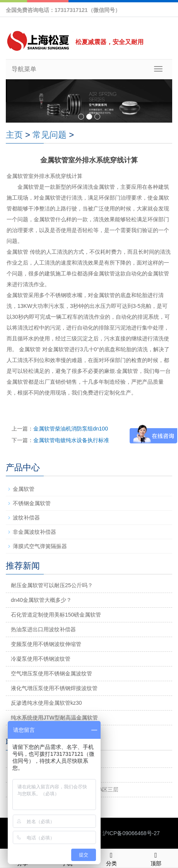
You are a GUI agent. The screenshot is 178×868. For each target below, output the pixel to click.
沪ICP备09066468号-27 (131, 833)
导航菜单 (24, 69)
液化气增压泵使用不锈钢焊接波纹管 (54, 688)
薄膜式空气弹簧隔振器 (40, 546)
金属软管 (24, 489)
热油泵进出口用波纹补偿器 (43, 629)
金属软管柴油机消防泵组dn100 (71, 429)
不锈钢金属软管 (32, 503)
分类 (111, 858)
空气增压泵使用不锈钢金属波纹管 (51, 673)
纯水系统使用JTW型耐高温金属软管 (54, 718)
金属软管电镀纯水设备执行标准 (71, 440)
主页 (14, 135)
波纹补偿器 (26, 518)
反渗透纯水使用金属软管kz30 (46, 703)
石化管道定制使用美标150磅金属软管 (56, 615)
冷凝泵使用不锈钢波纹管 (41, 659)
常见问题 (50, 135)
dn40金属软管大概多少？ (41, 600)
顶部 (156, 858)
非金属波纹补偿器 (34, 532)
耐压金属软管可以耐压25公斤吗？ (52, 585)
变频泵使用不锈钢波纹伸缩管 (46, 644)
